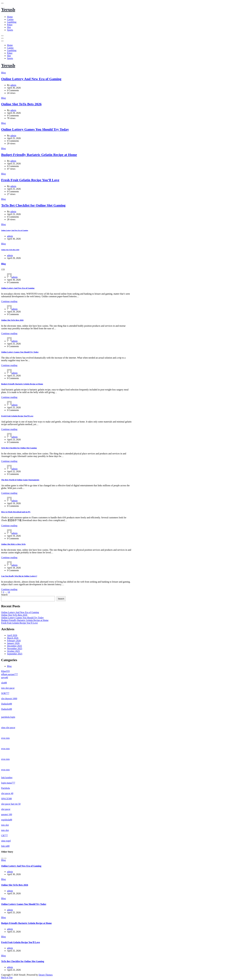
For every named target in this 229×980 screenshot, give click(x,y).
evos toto (5, 738)
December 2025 (14, 646)
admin (13, 85)
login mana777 (8, 783)
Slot (9, 27)
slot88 (4, 683)
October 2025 (13, 651)
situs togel (6, 841)
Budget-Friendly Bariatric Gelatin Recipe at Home (39, 155)
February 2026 (14, 641)
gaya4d (5, 677)
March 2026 (13, 638)
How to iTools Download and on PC (16, 512)
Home (10, 17)
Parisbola (6, 788)
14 (9, 592)
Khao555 (5, 671)
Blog (3, 73)
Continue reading (9, 301)
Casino (10, 19)
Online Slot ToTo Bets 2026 (21, 104)
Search (4, 595)
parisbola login (8, 717)
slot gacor (6, 809)
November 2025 (15, 648)
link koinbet (7, 778)
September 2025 (15, 654)
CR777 (4, 835)
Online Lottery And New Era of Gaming (31, 79)
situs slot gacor (8, 728)
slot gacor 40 (7, 793)
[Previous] (2, 858)
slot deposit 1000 (9, 699)
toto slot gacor (8, 688)
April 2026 (12, 635)
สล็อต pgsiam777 (9, 674)
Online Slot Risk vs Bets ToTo (13, 544)
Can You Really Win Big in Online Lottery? (19, 576)
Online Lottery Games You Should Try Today (35, 129)
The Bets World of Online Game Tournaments (20, 480)
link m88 (5, 846)
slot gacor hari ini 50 (11, 804)
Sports (10, 30)
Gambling (12, 22)
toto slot (5, 825)
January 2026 (13, 643)
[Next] (5, 858)
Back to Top (7, 977)
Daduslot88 (7, 704)
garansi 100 (7, 814)
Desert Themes (46, 975)
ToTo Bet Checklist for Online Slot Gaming (33, 205)
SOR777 (5, 693)
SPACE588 (6, 799)
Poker (10, 25)
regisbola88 (7, 820)
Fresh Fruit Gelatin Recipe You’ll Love (30, 180)
